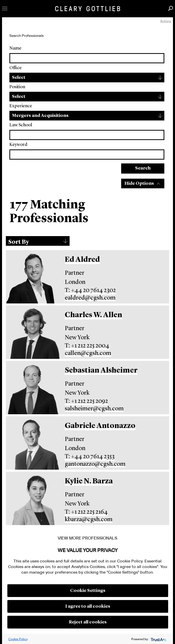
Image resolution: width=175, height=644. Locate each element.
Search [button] (171, 8)
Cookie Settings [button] (88, 591)
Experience (21, 106)
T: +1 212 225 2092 (86, 401)
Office (15, 68)
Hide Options (139, 183)
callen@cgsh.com (88, 354)
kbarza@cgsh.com (89, 520)
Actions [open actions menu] (166, 21)
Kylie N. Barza (89, 481)
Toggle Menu (5, 9)
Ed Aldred (82, 260)
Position (17, 87)
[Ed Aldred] (33, 277)
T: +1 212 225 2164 (86, 512)
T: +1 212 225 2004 (87, 346)
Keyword (18, 145)
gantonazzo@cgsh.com (95, 464)
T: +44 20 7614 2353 (90, 457)
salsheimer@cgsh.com (94, 409)
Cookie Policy (18, 639)
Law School (21, 125)
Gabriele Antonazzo (100, 426)
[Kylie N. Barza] (33, 498)
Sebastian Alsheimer (101, 371)
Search (143, 168)
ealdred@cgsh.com (90, 298)
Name (15, 48)
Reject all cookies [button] (88, 622)
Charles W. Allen (93, 315)
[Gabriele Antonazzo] (33, 443)
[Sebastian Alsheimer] (33, 388)
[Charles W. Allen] (33, 332)
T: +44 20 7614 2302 (90, 290)
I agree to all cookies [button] (88, 606)
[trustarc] (158, 639)
